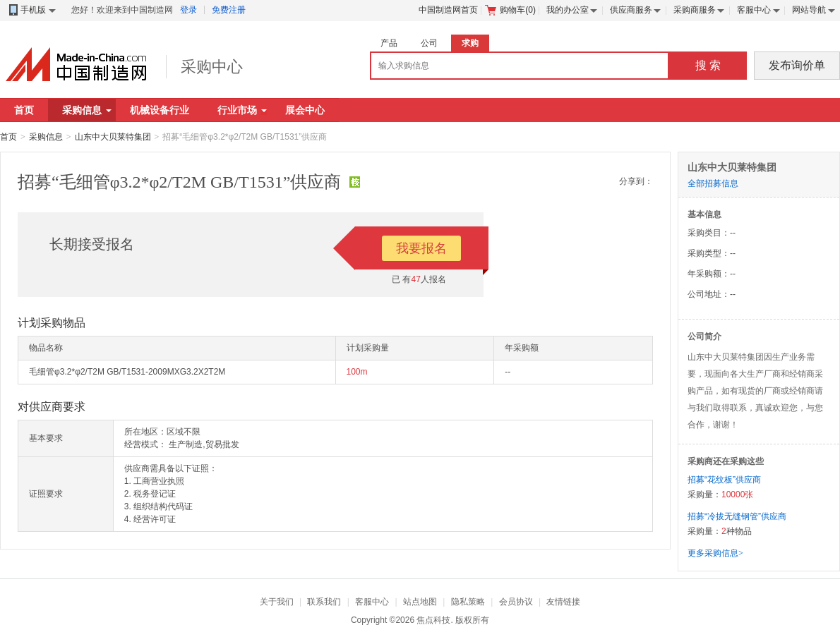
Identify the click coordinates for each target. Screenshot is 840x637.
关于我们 (277, 602)
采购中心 (212, 67)
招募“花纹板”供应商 (724, 480)
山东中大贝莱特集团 (113, 137)
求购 (470, 43)
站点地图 (420, 602)
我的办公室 (568, 10)
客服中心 (754, 10)
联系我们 (324, 602)
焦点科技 (433, 620)
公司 (429, 43)
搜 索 (708, 65)
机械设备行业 (160, 110)
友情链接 (563, 602)
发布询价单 (797, 65)
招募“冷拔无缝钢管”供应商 (737, 516)
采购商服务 (695, 10)
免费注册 (229, 10)
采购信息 (87, 110)
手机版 (31, 10)
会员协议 (516, 602)
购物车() (510, 10)
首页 (24, 110)
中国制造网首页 (448, 10)
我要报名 (421, 248)
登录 (188, 10)
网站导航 (809, 10)
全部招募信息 (713, 183)
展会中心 (305, 110)
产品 (389, 43)
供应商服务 (631, 10)
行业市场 (242, 110)
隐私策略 (468, 602)
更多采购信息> (715, 553)
